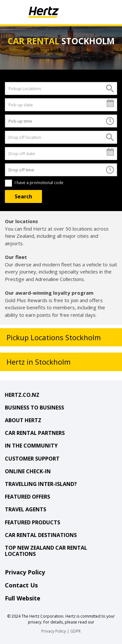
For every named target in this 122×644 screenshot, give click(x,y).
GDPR (75, 631)
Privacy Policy (25, 572)
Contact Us (21, 585)
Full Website (23, 598)
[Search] (23, 196)
